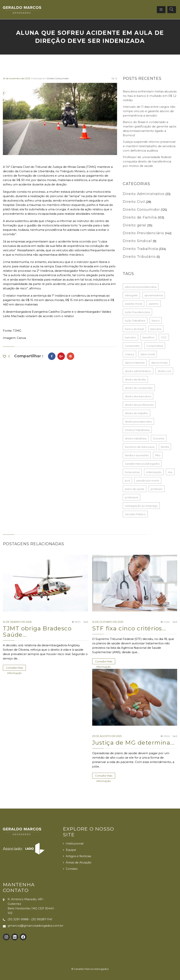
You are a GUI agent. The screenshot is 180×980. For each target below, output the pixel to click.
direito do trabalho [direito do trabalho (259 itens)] (136, 413)
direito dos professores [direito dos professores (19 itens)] (139, 405)
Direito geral (135, 225)
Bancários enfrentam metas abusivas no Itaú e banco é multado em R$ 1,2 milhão (150, 96)
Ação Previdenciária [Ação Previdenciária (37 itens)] (137, 312)
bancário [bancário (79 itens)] (130, 337)
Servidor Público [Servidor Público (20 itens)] (135, 514)
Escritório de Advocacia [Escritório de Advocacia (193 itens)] (140, 447)
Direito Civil (134, 202)
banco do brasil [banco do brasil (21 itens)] (134, 329)
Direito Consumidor (58, 78)
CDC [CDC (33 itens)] (164, 337)
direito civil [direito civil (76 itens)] (164, 371)
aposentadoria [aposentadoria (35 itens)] (154, 295)
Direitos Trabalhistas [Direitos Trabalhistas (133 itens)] (137, 430)
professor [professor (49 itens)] (157, 489)
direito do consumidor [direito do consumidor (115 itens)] (139, 388)
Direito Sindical (137, 241)
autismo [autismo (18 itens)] (154, 304)
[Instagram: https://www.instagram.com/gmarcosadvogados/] (6, 937)
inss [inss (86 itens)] (170, 472)
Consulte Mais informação (14, 668)
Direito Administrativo (144, 194)
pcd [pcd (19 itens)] (127, 481)
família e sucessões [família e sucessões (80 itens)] (137, 455)
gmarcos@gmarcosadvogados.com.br (35, 926)
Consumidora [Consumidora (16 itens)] (155, 346)
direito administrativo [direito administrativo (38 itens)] (138, 371)
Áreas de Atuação (79, 862)
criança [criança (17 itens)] (130, 354)
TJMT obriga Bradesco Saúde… (37, 632)
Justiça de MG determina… (133, 743)
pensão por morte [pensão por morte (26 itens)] (148, 481)
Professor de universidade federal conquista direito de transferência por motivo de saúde (147, 161)
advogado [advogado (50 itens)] (131, 295)
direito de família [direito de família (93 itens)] (135, 379)
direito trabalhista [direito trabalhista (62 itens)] (136, 438)
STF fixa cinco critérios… (129, 628)
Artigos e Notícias (78, 856)
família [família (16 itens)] (165, 447)
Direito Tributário (139, 257)
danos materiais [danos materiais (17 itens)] (135, 363)
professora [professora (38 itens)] (132, 497)
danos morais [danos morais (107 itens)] (159, 363)
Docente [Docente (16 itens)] (159, 438)
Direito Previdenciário (143, 233)
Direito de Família (140, 217)
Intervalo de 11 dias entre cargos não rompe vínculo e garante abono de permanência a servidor (149, 111)
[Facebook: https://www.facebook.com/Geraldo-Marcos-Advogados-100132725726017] (23, 937)
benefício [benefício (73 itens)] (148, 337)
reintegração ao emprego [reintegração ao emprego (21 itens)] (141, 506)
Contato (72, 869)
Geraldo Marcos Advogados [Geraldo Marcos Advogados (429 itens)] (142, 464)
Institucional (75, 843)
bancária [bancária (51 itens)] (156, 329)
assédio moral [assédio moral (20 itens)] (134, 304)
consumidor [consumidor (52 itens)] (132, 346)
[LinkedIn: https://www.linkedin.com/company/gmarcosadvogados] (15, 937)
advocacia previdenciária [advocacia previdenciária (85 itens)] (141, 287)
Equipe (71, 850)
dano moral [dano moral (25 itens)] (148, 354)
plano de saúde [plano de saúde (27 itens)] (135, 489)
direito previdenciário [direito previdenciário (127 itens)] (138, 422)
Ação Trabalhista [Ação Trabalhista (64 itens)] (135, 321)
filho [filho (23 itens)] (158, 455)
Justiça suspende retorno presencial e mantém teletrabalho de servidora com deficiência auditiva (149, 146)
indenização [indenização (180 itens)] (154, 472)
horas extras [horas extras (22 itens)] (132, 472)
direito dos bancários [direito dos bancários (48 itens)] (138, 396)
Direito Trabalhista (140, 249)
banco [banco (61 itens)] (156, 321)
